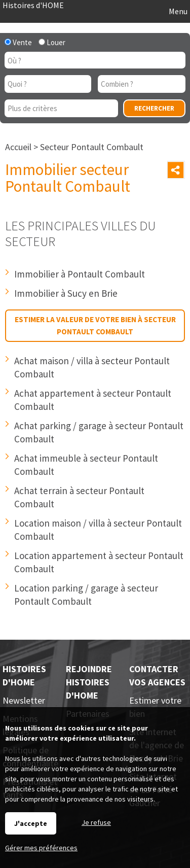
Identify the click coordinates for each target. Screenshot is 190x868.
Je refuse (96, 822)
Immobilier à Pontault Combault (80, 274)
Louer (52, 42)
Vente (18, 42)
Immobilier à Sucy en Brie (66, 293)
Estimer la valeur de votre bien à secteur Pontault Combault (95, 325)
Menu (177, 11)
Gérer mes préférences (41, 848)
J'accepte (31, 823)
